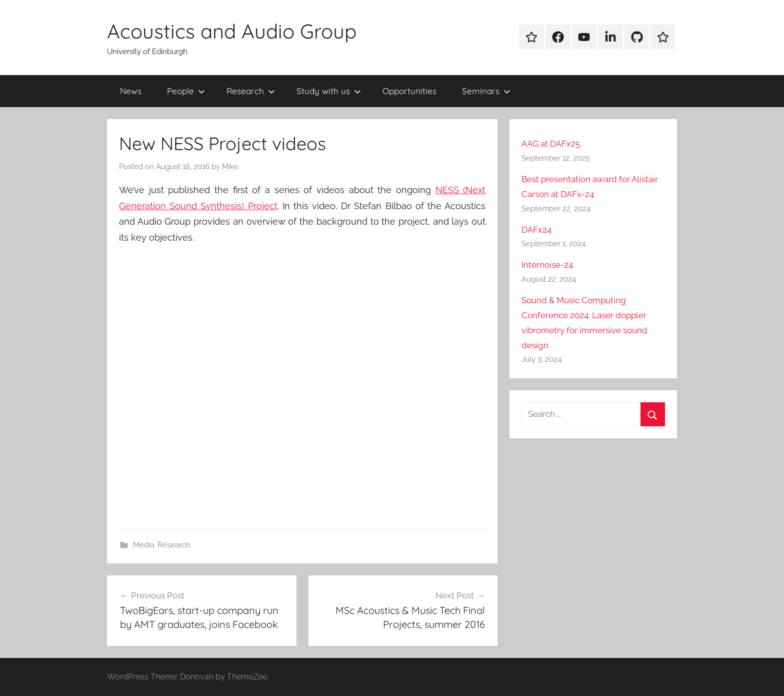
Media (143, 545)
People (186, 91)
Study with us (329, 91)
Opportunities (409, 91)
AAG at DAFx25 (551, 144)
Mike (230, 167)
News (131, 91)
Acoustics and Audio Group (232, 31)
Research (251, 91)
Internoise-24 (547, 265)
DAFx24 (536, 230)
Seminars (486, 91)
